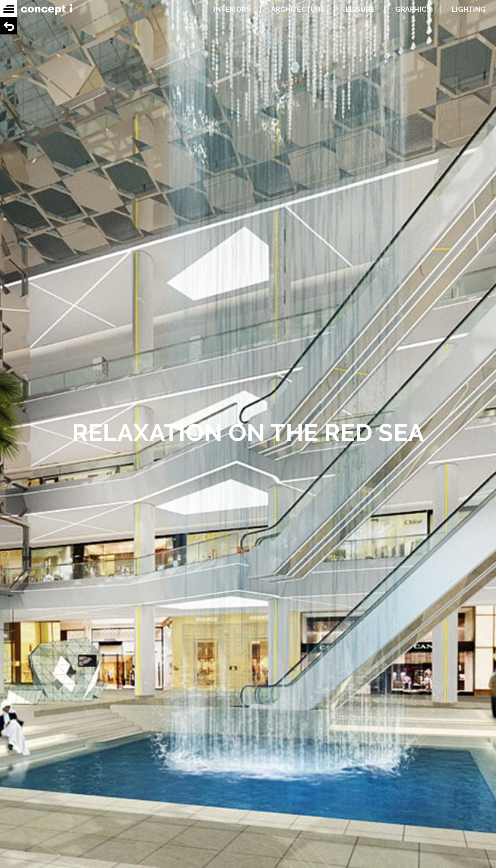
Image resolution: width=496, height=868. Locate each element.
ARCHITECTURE (298, 9)
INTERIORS (232, 9)
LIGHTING (469, 9)
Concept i (46, 10)
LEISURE (360, 9)
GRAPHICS (413, 9)
